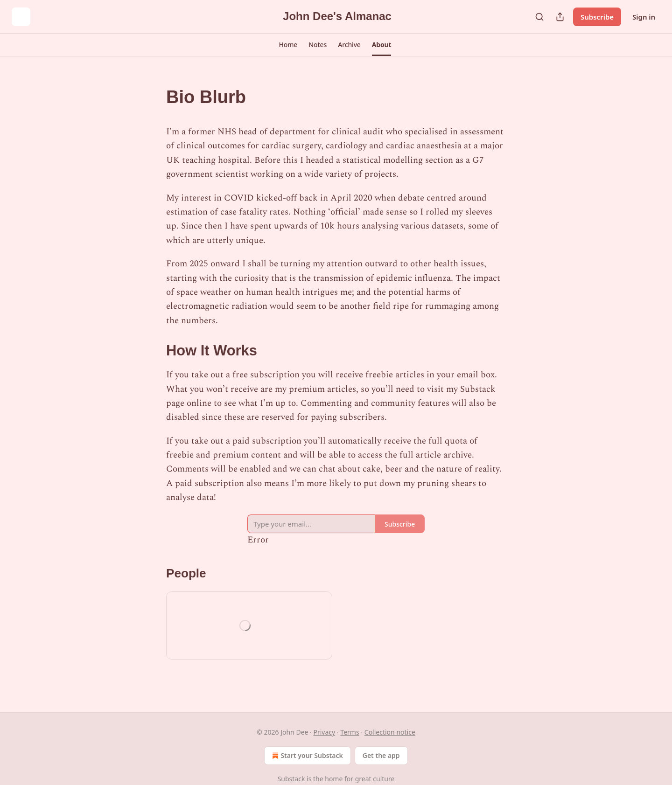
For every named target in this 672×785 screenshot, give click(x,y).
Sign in (644, 17)
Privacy (324, 732)
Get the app (381, 755)
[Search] (539, 17)
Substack (291, 779)
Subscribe (597, 17)
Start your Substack (306, 756)
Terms (350, 732)
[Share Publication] (560, 17)
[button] (288, 45)
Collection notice (390, 732)
